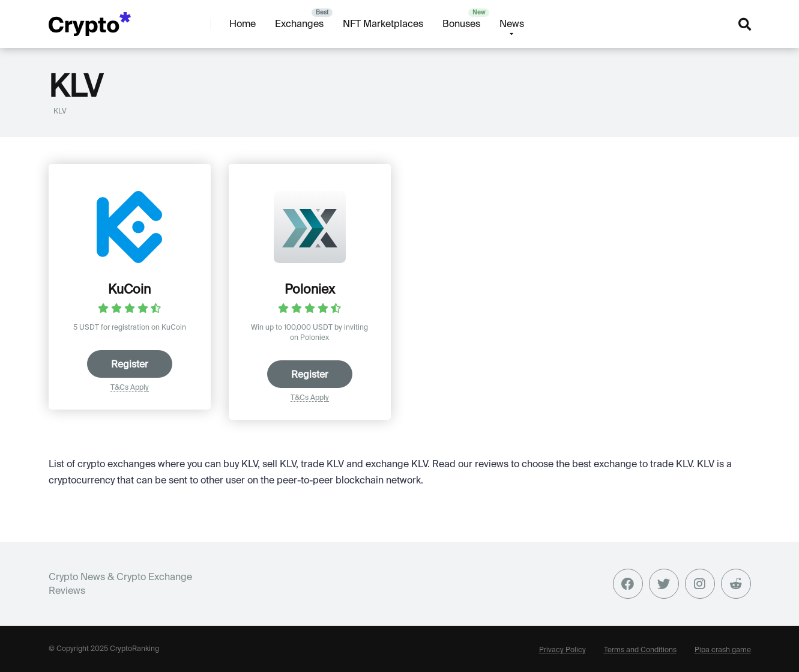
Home (243, 23)
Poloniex (310, 289)
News (512, 23)
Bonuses (461, 23)
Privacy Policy (562, 649)
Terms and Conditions (640, 649)
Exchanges (299, 23)
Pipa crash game (723, 649)
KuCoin (129, 289)
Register (130, 364)
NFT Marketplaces (383, 23)
